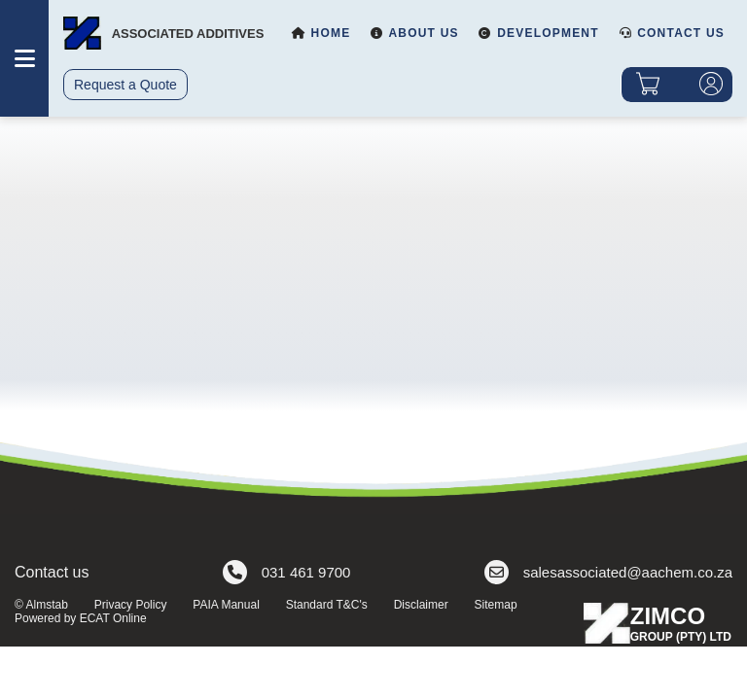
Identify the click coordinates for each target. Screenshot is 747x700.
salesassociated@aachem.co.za (608, 572)
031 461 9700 (287, 572)
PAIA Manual (226, 605)
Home (321, 33)
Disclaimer (421, 605)
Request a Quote (125, 85)
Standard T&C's (327, 605)
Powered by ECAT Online (81, 618)
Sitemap (496, 605)
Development (539, 33)
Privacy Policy (131, 605)
